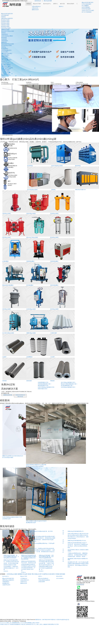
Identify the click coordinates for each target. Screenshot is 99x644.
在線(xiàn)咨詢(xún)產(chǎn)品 (20, 396)
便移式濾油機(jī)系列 (6, 60)
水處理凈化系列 (5, 63)
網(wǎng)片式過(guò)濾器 (8, 31)
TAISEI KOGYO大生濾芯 (88, 10)
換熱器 (29, 574)
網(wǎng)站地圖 (48, 1)
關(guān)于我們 (37, 4)
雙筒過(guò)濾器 (5, 23)
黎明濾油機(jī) (5, 58)
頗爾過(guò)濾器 (5, 30)
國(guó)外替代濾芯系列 (88, 2)
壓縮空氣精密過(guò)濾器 (8, 44)
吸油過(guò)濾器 (5, 20)
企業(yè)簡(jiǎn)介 (36, 6)
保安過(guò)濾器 (5, 69)
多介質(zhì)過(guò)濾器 (7, 68)
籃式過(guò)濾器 (5, 74)
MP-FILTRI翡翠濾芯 (87, 12)
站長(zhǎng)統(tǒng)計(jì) (63, 620)
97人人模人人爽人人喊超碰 (40, 624)
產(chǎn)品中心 (47, 4)
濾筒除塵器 (4, 38)
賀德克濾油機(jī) (5, 55)
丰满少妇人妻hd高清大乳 (27, 624)
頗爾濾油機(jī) (5, 57)
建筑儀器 (63, 574)
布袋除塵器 (4, 39)
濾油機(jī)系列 (5, 49)
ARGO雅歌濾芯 (5, 15)
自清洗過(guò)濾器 (6, 65)
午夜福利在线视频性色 (15, 624)
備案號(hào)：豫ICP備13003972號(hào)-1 (46, 620)
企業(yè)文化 (35, 8)
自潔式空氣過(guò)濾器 (7, 36)
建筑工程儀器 (56, 574)
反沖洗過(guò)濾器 (6, 73)
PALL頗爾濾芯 (85, 6)
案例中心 (61, 6)
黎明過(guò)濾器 (5, 26)
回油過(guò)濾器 (5, 22)
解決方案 (62, 4)
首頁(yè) (29, 4)
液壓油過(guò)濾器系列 (7, 18)
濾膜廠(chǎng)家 (22, 574)
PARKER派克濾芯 (86, 9)
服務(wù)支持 (35, 10)
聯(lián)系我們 (71, 4)
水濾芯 (3, 76)
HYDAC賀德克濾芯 (86, 4)
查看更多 (3, 17)
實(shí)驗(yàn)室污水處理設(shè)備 (42, 574)
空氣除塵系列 (5, 34)
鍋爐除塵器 (4, 42)
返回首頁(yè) (38, 1)
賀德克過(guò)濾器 (6, 28)
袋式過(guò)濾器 (5, 71)
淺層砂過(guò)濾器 (6, 66)
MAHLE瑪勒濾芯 (86, 7)
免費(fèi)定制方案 (8, 395)
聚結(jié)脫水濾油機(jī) (7, 53)
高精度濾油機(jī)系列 (6, 50)
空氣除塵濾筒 (5, 41)
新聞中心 (56, 4)
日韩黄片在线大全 (4, 624)
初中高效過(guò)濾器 (6, 45)
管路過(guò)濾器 (5, 25)
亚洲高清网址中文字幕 (53, 624)
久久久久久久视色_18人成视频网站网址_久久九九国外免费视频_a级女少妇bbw (20, 623)
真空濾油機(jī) (5, 52)
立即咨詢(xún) (80, 584)
